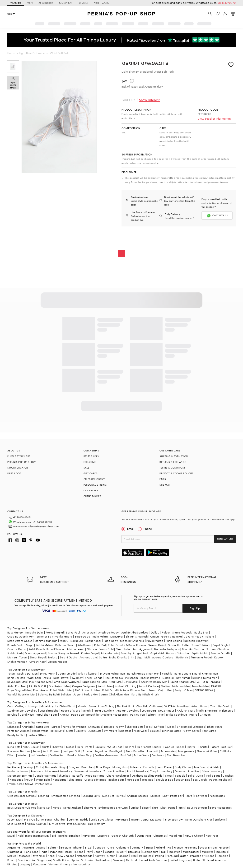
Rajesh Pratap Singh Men (143, 673)
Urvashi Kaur (38, 662)
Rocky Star (201, 632)
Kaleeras (136, 767)
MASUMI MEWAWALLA (145, 63)
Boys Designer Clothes (22, 808)
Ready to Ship (16, 735)
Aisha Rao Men (17, 686)
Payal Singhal (221, 645)
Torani (23, 657)
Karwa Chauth (194, 836)
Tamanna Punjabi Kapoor (208, 657)
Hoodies (169, 747)
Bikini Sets (57, 731)
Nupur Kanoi (93, 641)
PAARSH (216, 686)
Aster (195, 706)
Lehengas (13, 727)
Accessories (168, 751)
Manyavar (117, 636)
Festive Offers (37, 735)
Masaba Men (201, 686)
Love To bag (106, 706)
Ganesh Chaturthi (123, 836)
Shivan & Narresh (137, 636)
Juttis (200, 776)
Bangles (74, 767)
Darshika (168, 678)
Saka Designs (16, 824)
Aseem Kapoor (58, 662)
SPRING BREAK (204, 690)
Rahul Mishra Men (61, 690)
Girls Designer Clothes (22, 796)
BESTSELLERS (91, 456)
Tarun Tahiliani (201, 645)
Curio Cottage (17, 706)
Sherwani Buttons (19, 751)
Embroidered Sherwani (113, 808)
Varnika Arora (87, 706)
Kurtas (70, 747)
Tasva (11, 673)
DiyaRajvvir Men (59, 686)
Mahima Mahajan (46, 641)
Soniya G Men (184, 690)
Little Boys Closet (102, 819)
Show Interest (149, 100)
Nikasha (92, 649)
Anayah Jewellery (128, 711)
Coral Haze (27, 715)
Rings (63, 767)
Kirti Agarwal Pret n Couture (67, 824)
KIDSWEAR (66, 2)
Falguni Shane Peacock (177, 632)
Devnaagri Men (17, 682)
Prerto (193, 715)
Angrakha (101, 751)
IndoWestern (39, 755)
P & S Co (30, 819)
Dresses (109, 727)
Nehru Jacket (31, 747)
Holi (20, 836)
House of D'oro (71, 711)
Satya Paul (73, 632)
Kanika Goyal (90, 653)
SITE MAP (165, 485)
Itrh (132, 657)
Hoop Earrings (95, 776)
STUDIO (83, 2)
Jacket (135, 808)
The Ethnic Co (114, 678)
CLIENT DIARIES (92, 496)
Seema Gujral (157, 645)
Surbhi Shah (15, 653)
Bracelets (51, 767)
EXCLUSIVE (90, 462)
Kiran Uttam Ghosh (20, 641)
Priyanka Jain (110, 653)
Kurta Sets (43, 727)
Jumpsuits (95, 731)
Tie (169, 755)
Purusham (132, 678)
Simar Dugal (38, 657)
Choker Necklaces (118, 776)
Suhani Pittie (156, 715)
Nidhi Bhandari (207, 711)
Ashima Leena (75, 649)
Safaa (103, 657)
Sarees (56, 727)
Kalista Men (105, 686)
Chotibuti (60, 819)
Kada (159, 776)
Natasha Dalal (34, 632)
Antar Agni (89, 632)
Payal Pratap (155, 641)
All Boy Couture (37, 824)
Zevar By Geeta (220, 706)
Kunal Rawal (61, 678)
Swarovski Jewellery (88, 771)
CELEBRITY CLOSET (94, 479)
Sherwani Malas (207, 751)
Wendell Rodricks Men (21, 694)
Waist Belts (43, 780)
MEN (30, 2)
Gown (120, 727)
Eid (54, 836)
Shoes (169, 776)
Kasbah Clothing (126, 686)
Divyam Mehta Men (112, 673)
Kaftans (159, 727)
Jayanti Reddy (194, 636)
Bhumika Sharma (193, 649)
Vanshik (167, 673)
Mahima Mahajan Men (175, 686)
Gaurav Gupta (17, 649)
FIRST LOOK (101, 2)
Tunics (171, 727)
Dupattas (125, 731)
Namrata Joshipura (167, 649)
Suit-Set (227, 747)
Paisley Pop (138, 715)
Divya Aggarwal (35, 653)
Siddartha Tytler (179, 645)
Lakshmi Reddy (79, 819)
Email (128, 529)
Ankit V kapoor (88, 673)
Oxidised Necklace (144, 776)
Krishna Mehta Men (205, 678)
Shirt (155, 808)
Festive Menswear (106, 755)
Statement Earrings (20, 776)
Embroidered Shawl (20, 784)
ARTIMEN (203, 682)
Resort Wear (40, 731)
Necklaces (14, 767)
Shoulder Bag (165, 780)
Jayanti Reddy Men (86, 694)
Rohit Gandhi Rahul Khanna (46, 649)
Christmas (160, 836)
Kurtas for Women (74, 727)
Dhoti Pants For (173, 796)
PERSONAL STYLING (95, 485)
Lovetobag (149, 711)
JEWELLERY (46, 2)
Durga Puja (144, 836)
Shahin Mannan (17, 662)
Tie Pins (129, 747)
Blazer (146, 808)
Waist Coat (115, 747)
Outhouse (155, 706)
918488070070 (227, 3)
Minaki (87, 711)
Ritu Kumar (85, 645)
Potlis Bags (213, 776)
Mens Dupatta (135, 751)
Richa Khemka (118, 657)
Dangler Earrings (45, 776)
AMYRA (64, 715)
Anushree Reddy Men (154, 682)
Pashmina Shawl (220, 780)
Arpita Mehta (200, 653)
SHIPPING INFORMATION (174, 456)
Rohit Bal (100, 645)
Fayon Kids (15, 819)
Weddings (176, 836)
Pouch (29, 780)
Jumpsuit (152, 751)
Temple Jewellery (161, 771)
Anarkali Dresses (137, 796)
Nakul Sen (77, 641)
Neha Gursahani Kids (199, 819)
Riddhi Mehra (44, 645)
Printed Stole (44, 784)
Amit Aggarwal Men (67, 682)
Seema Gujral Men (160, 690)
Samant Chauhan (218, 649)
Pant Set (126, 755)
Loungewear (186, 751)
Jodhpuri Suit (72, 751)
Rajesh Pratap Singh (20, 645)
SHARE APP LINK (225, 539)
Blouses (155, 731)
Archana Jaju (88, 657)
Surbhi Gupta (68, 657)
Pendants (37, 771)
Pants (89, 747)
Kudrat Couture (149, 686)
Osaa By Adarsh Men (21, 636)
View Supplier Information (214, 119)
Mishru (64, 641)
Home (11, 53)
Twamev (77, 678)
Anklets (215, 767)
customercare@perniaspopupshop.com (36, 526)
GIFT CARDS (91, 473)
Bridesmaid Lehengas (191, 727)
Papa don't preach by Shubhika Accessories (99, 715)
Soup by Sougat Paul (135, 653)
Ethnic (11, 755)
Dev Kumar (183, 678)
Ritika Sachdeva (177, 715)
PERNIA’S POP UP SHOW (22, 462)
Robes (180, 747)
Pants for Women (19, 731)
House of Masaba (178, 653)
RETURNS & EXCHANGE (173, 462)
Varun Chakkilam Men (115, 694)
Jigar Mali (143, 657)
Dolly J (155, 632)
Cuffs (39, 767)
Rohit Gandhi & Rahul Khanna (127, 645)
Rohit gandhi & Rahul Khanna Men (196, 673)
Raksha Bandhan (69, 836)
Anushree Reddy (109, 632)
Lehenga (44, 796)
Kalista (210, 636)
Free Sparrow (174, 819)
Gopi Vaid (157, 653)
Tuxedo (87, 751)
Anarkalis (28, 727)
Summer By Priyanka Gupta (54, 636)
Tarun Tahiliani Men (95, 682)
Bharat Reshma (150, 678)
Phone (147, 529)
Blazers (214, 747)
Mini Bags (133, 780)
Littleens (220, 819)
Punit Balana (174, 641)
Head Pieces (164, 767)
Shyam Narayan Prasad (63, 653)
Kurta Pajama (52, 751)
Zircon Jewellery (114, 771)
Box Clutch (200, 780)
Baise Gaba (82, 636)
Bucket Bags (116, 780)
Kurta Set (108, 796)
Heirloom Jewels (18, 771)
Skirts (70, 731)
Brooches (179, 755)
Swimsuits (111, 731)
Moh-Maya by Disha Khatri (58, 706)
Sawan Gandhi (221, 653)
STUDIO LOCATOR (18, 468)
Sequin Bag (183, 780)
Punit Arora (40, 690)
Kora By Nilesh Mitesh (145, 694)
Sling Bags (75, 780)
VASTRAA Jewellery (177, 706)
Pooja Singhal (55, 632)
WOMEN (16, 2)
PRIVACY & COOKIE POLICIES (176, 473)
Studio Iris (182, 657)
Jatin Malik (131, 682)
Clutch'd (142, 706)
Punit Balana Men (40, 682)
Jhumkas (64, 776)
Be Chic (12, 715)
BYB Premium (97, 824)
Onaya (155, 636)
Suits (80, 747)
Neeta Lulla (123, 649)
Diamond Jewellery (187, 771)
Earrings (28, 767)
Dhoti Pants (215, 727)
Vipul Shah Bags (47, 715)
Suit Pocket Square (149, 747)
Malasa (53, 657)
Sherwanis (95, 727)
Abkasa (215, 682)
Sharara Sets (135, 727)
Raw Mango (15, 632)
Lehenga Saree (172, 731)
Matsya (12, 657)
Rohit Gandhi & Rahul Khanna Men (124, 690)
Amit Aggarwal (142, 649)
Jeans (36, 751)
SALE (86, 468)
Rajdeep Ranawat (196, 641)
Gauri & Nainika (172, 636)
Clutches (228, 776)
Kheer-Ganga (94, 678)
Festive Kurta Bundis (63, 755)
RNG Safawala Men (87, 690)
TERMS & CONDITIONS (173, 468)
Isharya (33, 706)
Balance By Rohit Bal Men (54, 694)
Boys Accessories (221, 808)
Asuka (47, 678)
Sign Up (195, 608)
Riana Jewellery (104, 711)
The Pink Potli (125, 706)
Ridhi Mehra (100, 636)
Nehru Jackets (72, 808)
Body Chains (183, 767)
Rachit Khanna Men (182, 682)
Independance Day (37, 836)
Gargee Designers (84, 686)
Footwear (158, 755)
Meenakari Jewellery (59, 771)
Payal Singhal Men (19, 690)
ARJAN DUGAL (37, 686)
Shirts (46, 747)
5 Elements (226, 711)
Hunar (204, 706)
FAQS (163, 479)
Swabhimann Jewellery (22, 711)
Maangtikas (120, 767)
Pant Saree (209, 731)
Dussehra (103, 836)
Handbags (16, 780)
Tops (149, 727)
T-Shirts (202, 747)
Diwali (11, 836)
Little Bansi (45, 819)
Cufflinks (225, 751)
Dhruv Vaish (48, 673)
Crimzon (205, 715)
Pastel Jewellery (138, 771)
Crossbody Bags (95, 780)
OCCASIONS (91, 490)
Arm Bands (201, 767)
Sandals (180, 776)
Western (23, 755)
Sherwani (58, 747)
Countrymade (67, 673)
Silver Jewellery (212, 771)
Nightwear (141, 731)
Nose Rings (103, 767)
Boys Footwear (197, 808)
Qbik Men (116, 682)
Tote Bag (148, 780)
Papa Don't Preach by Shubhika (124, 641)
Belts (191, 776)
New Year (212, 836)
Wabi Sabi (34, 678)
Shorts (191, 747)
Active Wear (141, 755)
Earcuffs (149, 767)
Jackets (81, 731)
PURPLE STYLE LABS (19, 456)
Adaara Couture (163, 657)
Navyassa (122, 819)
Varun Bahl (106, 649)
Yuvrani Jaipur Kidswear (147, 819)
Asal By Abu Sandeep (135, 632)
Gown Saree (192, 731)
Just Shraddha (49, 711)
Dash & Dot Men (28, 673)
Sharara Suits (91, 796)
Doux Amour (166, 711)
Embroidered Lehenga (66, 796)
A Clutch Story (186, 711)
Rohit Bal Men (16, 678)
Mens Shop (85, 755)
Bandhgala (117, 751)
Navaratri (89, 836)
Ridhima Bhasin (65, 645)
